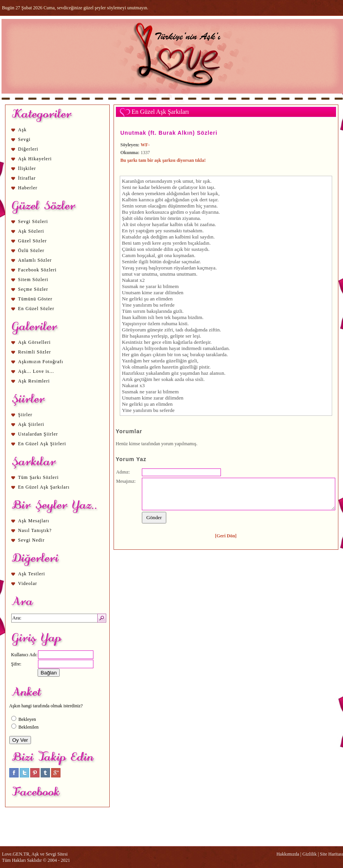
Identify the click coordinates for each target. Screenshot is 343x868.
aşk (146, 237)
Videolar (28, 583)
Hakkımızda (288, 854)
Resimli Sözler (35, 352)
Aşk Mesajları (34, 521)
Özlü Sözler (31, 250)
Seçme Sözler (33, 289)
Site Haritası (331, 854)
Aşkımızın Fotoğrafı (41, 362)
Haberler (28, 188)
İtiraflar (27, 178)
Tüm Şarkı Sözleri (39, 477)
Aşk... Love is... (36, 371)
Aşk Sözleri (31, 231)
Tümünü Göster (35, 299)
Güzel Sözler (33, 241)
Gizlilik (309, 854)
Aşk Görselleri (34, 342)
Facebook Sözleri (38, 270)
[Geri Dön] (226, 536)
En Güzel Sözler (36, 309)
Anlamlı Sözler (35, 260)
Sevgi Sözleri (33, 221)
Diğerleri (28, 149)
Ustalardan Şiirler (38, 434)
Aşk (22, 130)
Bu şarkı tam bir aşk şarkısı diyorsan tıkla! (163, 160)
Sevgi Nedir (32, 540)
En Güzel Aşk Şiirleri (42, 444)
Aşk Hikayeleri (35, 159)
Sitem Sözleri (33, 280)
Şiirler (25, 415)
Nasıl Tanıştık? (35, 530)
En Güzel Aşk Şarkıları (44, 487)
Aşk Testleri (32, 574)
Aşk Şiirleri (31, 424)
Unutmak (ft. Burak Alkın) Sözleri (169, 133)
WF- (145, 145)
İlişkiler (27, 168)
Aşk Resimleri (34, 381)
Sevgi (24, 139)
